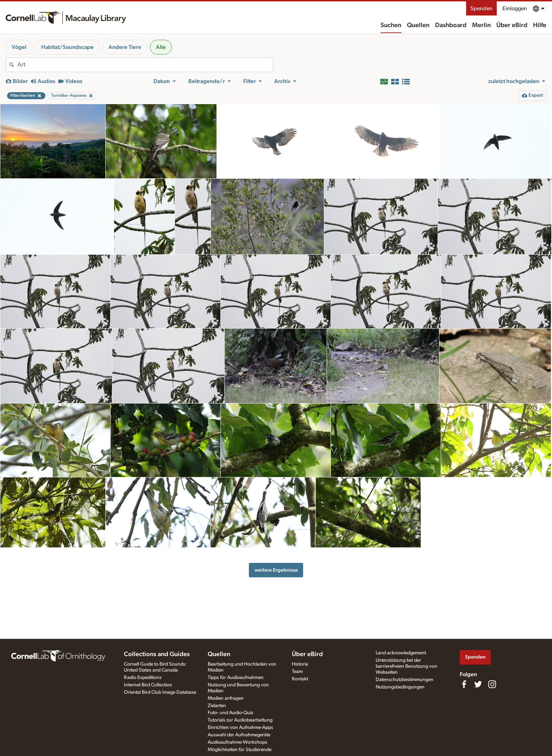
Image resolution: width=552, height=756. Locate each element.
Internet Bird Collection (148, 685)
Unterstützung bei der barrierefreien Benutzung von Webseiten (406, 666)
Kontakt (300, 679)
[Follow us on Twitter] (478, 684)
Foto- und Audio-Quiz (230, 713)
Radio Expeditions (143, 678)
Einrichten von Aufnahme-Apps (240, 728)
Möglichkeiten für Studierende (240, 750)
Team (297, 672)
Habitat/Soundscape (67, 47)
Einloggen (515, 8)
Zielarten (217, 706)
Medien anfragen (226, 698)
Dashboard (451, 25)
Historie (300, 664)
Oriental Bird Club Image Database (160, 692)
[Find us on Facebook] (464, 684)
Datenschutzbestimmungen (404, 680)
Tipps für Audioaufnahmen (236, 678)
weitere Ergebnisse (276, 570)
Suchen (391, 25)
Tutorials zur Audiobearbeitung (240, 720)
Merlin (481, 25)
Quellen (418, 25)
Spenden (481, 8)
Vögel (19, 47)
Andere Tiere (125, 47)
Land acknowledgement (401, 653)
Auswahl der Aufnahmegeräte (239, 735)
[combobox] (145, 65)
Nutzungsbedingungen (400, 687)
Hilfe (540, 25)
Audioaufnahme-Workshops (237, 742)
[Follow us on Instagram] (492, 684)
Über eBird (512, 25)
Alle (161, 47)
